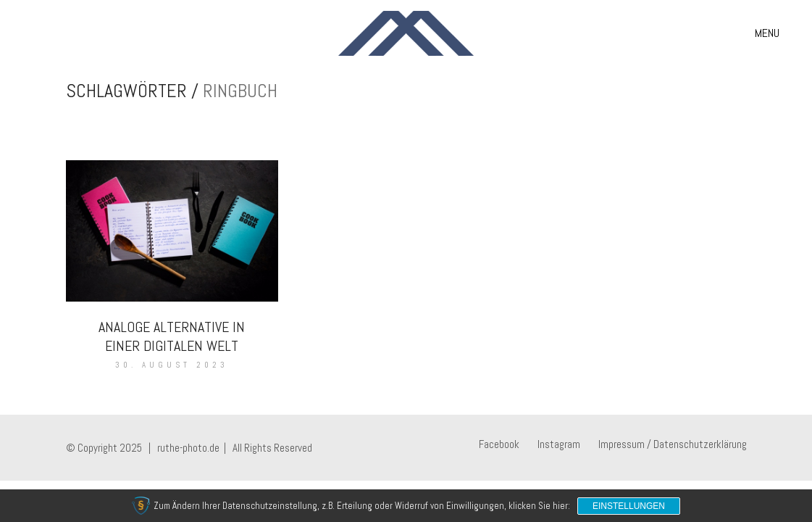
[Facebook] (499, 444)
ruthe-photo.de (188, 448)
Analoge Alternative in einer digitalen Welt (172, 336)
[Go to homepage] (406, 33)
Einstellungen (629, 506)
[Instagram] (559, 444)
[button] (767, 33)
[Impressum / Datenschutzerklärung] (673, 444)
